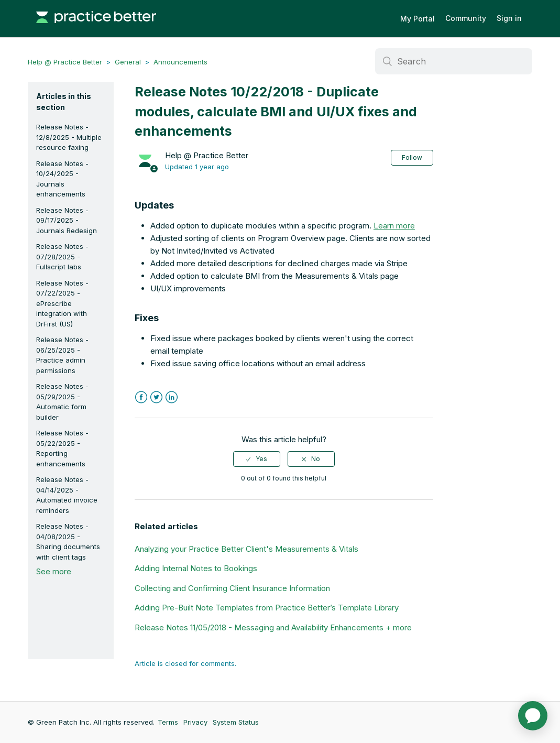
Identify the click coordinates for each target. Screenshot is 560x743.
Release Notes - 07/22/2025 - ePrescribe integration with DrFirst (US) (62, 303)
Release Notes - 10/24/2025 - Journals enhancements (62, 179)
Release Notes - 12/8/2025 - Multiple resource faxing (69, 137)
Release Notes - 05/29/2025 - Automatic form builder (62, 402)
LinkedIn (172, 397)
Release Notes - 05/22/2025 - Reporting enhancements (62, 448)
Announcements (180, 62)
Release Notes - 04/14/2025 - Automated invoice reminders (67, 495)
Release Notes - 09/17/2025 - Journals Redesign (67, 220)
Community (466, 18)
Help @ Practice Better (65, 62)
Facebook (141, 397)
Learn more (394, 226)
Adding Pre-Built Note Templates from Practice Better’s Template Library (267, 608)
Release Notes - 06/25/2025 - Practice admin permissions (62, 355)
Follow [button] (412, 157)
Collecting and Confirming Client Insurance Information (232, 588)
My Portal (418, 19)
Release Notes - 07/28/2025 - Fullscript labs (62, 256)
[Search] (454, 61)
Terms (168, 722)
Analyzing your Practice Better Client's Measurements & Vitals (246, 549)
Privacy (195, 722)
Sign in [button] (509, 18)
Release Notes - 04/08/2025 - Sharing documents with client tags (68, 542)
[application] (533, 716)
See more (54, 571)
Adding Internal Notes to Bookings (196, 568)
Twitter (156, 397)
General (128, 62)
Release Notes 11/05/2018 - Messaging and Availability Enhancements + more (273, 627)
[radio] (257, 459)
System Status (236, 722)
